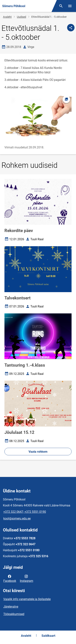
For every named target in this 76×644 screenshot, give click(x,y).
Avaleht (7, 17)
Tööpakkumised (14, 614)
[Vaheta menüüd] (70, 6)
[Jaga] (71, 28)
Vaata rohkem (38, 452)
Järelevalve (11, 607)
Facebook (10, 578)
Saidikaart (48, 636)
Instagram (27, 578)
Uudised (22, 17)
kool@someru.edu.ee (17, 518)
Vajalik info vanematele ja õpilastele (27, 599)
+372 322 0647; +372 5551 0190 (25, 512)
